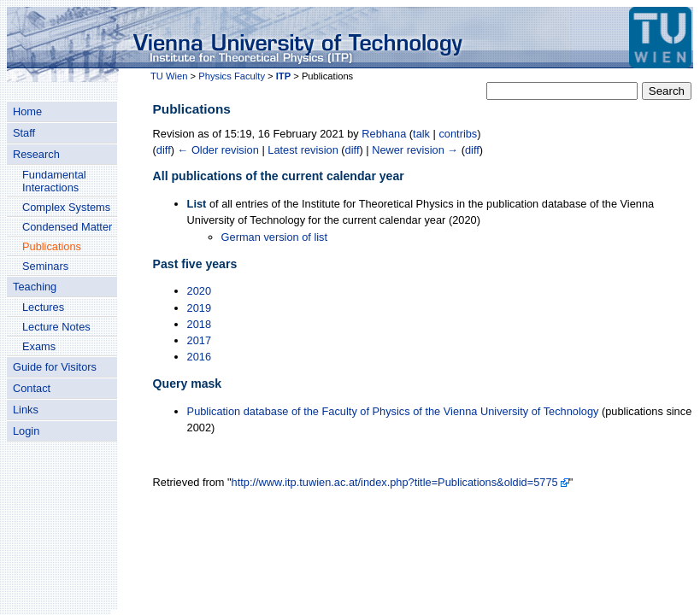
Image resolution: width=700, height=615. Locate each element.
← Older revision (218, 150)
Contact (32, 388)
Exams (39, 346)
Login (26, 431)
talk (421, 134)
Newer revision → (415, 150)
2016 (199, 357)
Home (27, 111)
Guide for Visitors (55, 367)
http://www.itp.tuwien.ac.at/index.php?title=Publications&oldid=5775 (395, 482)
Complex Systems (66, 207)
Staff (24, 133)
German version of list (274, 237)
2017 (199, 340)
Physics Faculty (232, 76)
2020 (199, 291)
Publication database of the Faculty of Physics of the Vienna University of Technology (393, 411)
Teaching (35, 287)
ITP (283, 76)
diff (164, 150)
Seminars (45, 266)
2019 (199, 308)
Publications (52, 246)
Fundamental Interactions (54, 181)
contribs (458, 134)
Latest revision (303, 150)
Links (26, 410)
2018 (199, 324)
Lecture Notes (56, 327)
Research (36, 154)
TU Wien (169, 76)
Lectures (43, 307)
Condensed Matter (67, 227)
